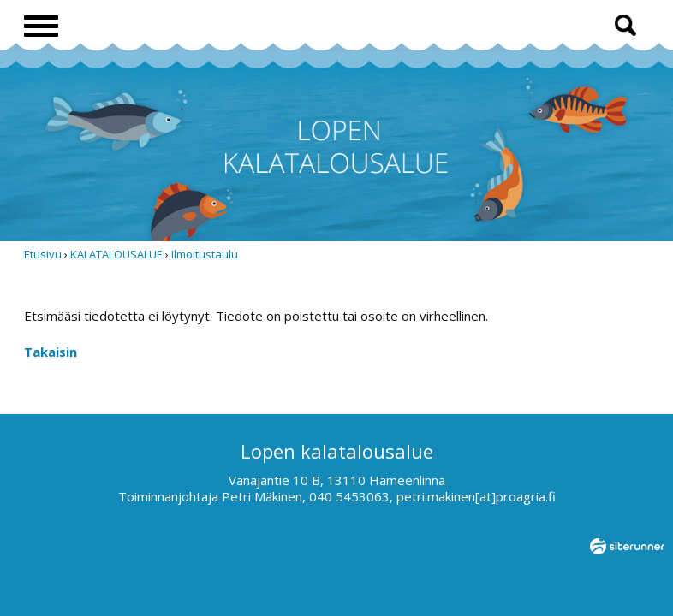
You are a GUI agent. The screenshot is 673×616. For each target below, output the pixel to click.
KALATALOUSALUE (116, 254)
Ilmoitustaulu (205, 254)
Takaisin (51, 352)
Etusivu (43, 254)
